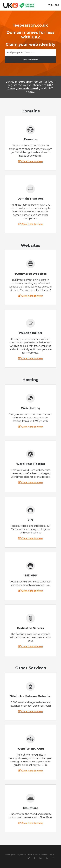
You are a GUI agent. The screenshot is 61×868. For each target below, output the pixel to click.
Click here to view (32, 161)
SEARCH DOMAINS (30, 59)
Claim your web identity (24, 88)
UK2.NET (28, 855)
